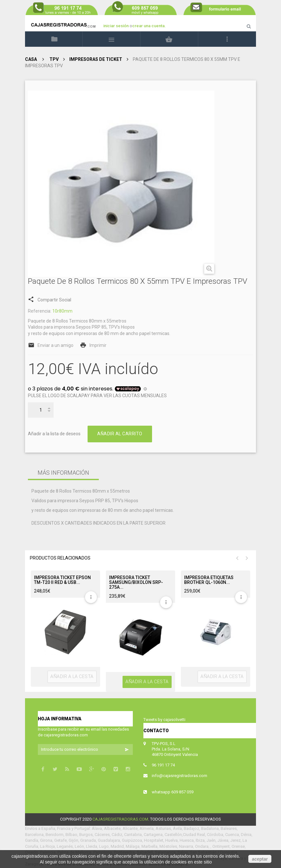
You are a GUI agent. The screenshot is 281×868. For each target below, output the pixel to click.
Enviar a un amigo (55, 345)
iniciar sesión (116, 26)
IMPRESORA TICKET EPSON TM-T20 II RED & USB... (62, 580)
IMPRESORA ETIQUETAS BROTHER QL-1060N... (209, 580)
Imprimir (98, 345)
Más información (63, 473)
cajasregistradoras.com (120, 819)
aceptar (260, 859)
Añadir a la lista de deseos (54, 434)
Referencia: (40, 311)
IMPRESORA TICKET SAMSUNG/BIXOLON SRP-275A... (136, 583)
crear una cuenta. (149, 26)
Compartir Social (50, 299)
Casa (31, 59)
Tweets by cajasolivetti (164, 720)
